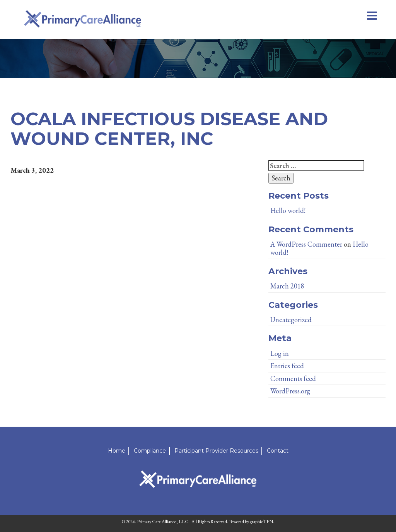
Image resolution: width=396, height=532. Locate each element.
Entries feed (287, 366)
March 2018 (287, 286)
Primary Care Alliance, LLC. (163, 522)
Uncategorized (291, 320)
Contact (278, 451)
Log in (280, 353)
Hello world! (288, 210)
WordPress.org (290, 391)
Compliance (150, 451)
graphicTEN (261, 522)
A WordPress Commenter (306, 244)
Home (117, 451)
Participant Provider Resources (216, 451)
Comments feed (293, 378)
